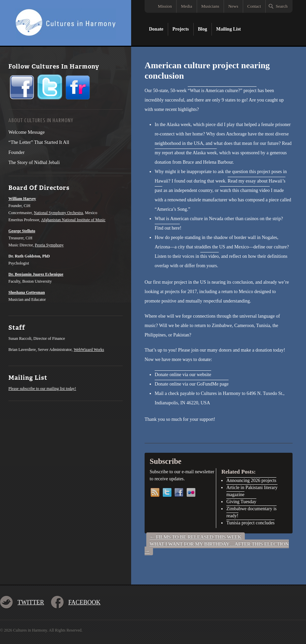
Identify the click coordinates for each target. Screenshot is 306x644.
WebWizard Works (89, 350)
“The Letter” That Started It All (39, 142)
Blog (203, 29)
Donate (156, 29)
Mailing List (229, 29)
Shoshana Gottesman (27, 292)
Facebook (84, 602)
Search (282, 6)
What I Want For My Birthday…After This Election (217, 547)
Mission (165, 6)
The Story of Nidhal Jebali (34, 162)
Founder (16, 152)
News (233, 6)
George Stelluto (22, 231)
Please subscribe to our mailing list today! (42, 389)
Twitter (31, 602)
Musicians (210, 6)
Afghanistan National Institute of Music (73, 220)
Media (186, 6)
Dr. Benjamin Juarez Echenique (36, 274)
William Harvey (22, 199)
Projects (181, 29)
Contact (254, 6)
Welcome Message (27, 132)
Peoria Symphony (49, 245)
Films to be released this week (196, 537)
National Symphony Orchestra (59, 213)
